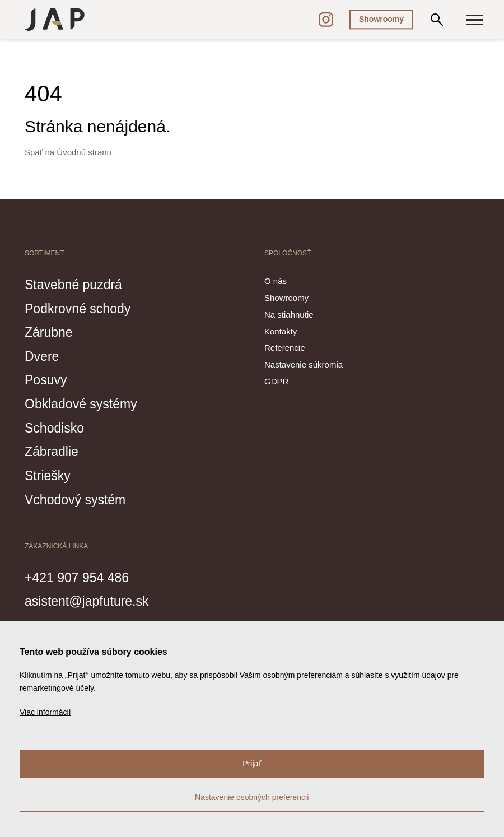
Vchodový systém (80, 497)
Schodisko (57, 426)
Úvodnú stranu (84, 152)
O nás (276, 281)
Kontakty (281, 331)
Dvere (43, 355)
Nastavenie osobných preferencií (252, 797)
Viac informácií (45, 712)
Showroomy (381, 19)
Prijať (252, 764)
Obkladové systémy (86, 403)
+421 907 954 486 (81, 575)
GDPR (276, 381)
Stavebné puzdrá (78, 284)
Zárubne (51, 332)
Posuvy (48, 379)
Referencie (285, 348)
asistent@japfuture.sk (92, 599)
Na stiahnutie (289, 315)
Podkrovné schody (82, 308)
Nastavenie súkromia (304, 365)
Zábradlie (54, 450)
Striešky (50, 474)
